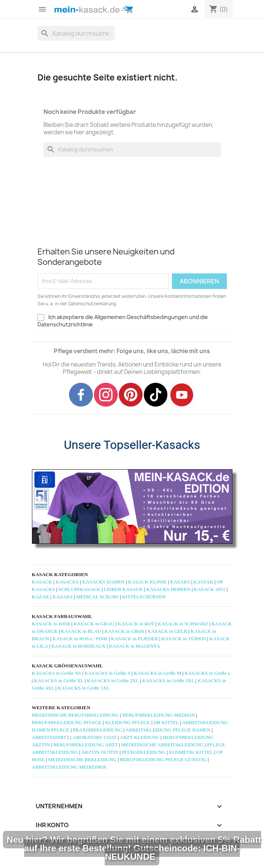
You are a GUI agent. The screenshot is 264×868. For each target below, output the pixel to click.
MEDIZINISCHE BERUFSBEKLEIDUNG (75, 715)
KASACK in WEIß (51, 624)
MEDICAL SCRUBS (97, 597)
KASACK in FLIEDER (135, 639)
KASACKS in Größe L (208, 673)
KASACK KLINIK (147, 582)
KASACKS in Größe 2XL (113, 680)
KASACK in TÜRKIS (184, 639)
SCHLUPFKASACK (79, 589)
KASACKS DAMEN (103, 582)
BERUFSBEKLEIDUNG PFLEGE (67, 722)
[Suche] (76, 33)
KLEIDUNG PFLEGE (128, 722)
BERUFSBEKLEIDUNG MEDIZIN (159, 715)
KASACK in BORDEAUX (78, 646)
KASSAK (203, 582)
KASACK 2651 (210, 589)
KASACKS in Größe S (107, 673)
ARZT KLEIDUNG (140, 737)
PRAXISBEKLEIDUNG (97, 730)
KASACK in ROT (136, 624)
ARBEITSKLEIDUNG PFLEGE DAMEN (168, 730)
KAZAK (41, 597)
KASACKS (67, 582)
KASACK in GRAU (94, 624)
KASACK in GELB (168, 631)
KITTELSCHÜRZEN (144, 597)
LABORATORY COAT (93, 737)
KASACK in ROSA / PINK (80, 639)
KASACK (42, 582)
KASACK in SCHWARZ (183, 624)
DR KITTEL (166, 722)
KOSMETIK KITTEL (191, 752)
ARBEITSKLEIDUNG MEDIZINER (69, 767)
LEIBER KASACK (123, 589)
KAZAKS (63, 597)
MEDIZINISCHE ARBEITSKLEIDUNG (162, 745)
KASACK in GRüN (125, 631)
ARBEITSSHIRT (49, 737)
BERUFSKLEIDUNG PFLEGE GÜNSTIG (163, 759)
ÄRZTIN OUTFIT (100, 752)
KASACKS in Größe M (157, 673)
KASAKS (180, 582)
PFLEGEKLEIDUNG (144, 752)
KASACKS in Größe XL (59, 680)
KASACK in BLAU (81, 631)
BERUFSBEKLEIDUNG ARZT (86, 745)
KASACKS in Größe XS (57, 673)
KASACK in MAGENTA (134, 646)
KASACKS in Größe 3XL (168, 680)
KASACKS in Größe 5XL (84, 688)
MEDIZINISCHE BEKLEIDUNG (82, 759)
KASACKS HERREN (168, 589)
